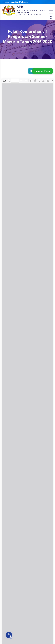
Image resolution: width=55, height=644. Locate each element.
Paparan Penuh (43, 71)
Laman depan (27, 47)
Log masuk (9, 2)
